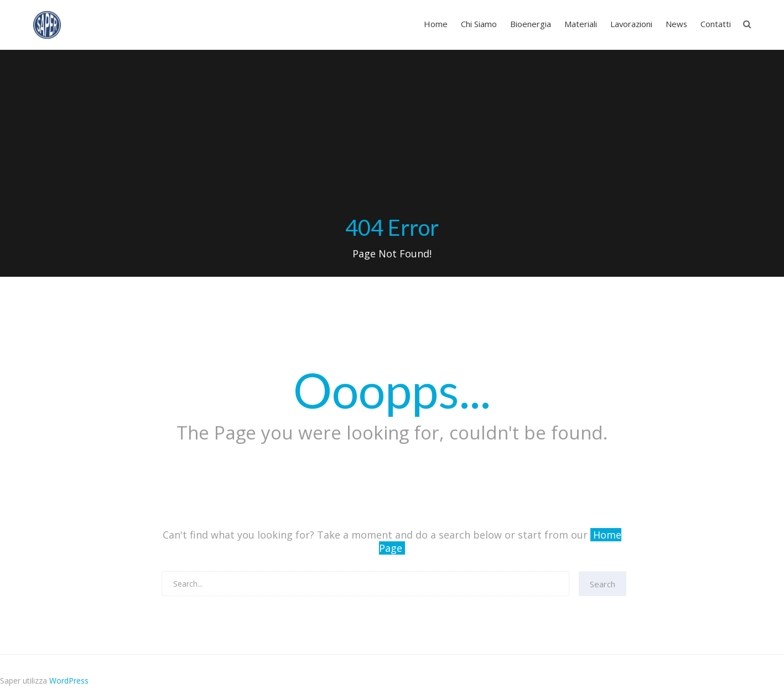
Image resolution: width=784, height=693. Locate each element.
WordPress (69, 681)
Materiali (581, 24)
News (676, 24)
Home (436, 24)
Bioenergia (531, 24)
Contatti (716, 24)
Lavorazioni (631, 24)
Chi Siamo (479, 24)
